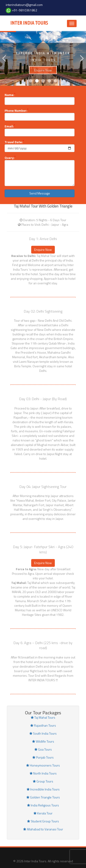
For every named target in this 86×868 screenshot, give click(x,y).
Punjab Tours (43, 757)
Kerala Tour (43, 813)
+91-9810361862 (25, 10)
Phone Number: (16, 111)
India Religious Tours (43, 805)
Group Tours (43, 781)
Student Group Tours (43, 821)
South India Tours (43, 733)
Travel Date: (14, 142)
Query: (10, 158)
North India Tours (43, 773)
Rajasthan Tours (43, 725)
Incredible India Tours (43, 789)
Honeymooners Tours (43, 765)
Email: (10, 126)
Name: (10, 95)
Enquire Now (43, 75)
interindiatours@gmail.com (24, 5)
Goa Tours (43, 749)
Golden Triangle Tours (43, 797)
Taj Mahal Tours (43, 717)
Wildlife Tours (43, 741)
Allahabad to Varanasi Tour (43, 829)
